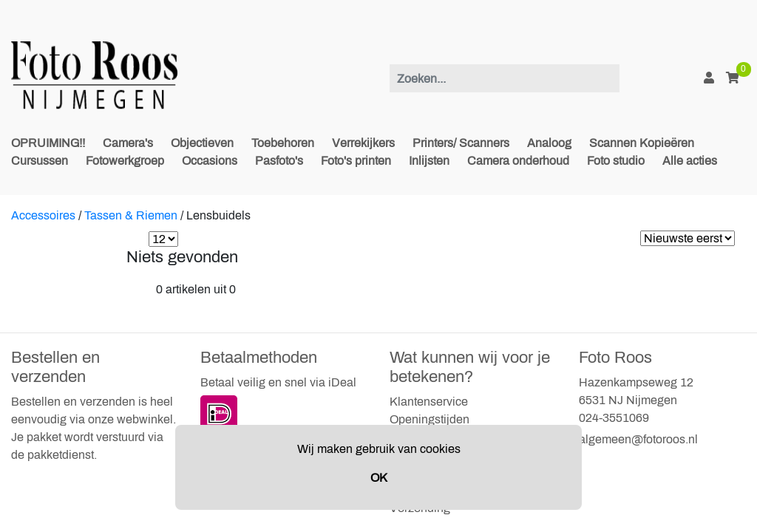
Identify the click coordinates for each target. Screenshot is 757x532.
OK (379, 478)
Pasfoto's (279, 161)
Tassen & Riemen (131, 215)
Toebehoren (283, 143)
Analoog (549, 143)
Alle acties (690, 161)
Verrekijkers (363, 143)
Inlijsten (429, 161)
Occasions (210, 161)
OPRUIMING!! (48, 143)
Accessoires (43, 215)
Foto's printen (356, 161)
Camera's (128, 143)
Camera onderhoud (518, 161)
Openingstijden (430, 419)
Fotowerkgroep (125, 161)
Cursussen (40, 161)
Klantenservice (429, 402)
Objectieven (202, 143)
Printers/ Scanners (461, 143)
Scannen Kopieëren (642, 143)
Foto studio (616, 161)
